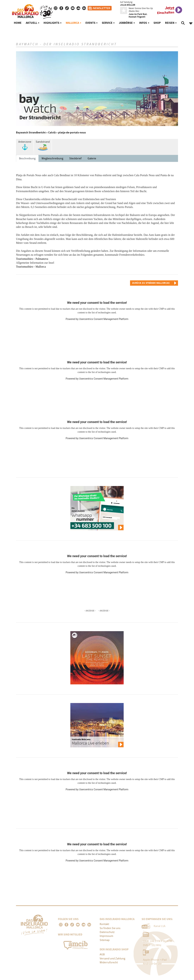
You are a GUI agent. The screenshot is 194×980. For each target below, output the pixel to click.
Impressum (106, 936)
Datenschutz (107, 932)
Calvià (52, 132)
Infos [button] (143, 23)
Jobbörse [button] (126, 23)
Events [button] (90, 23)
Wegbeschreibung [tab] (52, 158)
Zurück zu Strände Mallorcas (151, 283)
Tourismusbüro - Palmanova (32, 259)
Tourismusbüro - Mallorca (31, 267)
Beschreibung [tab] (27, 158)
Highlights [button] (51, 23)
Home (18, 23)
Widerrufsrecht (109, 962)
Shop (157, 23)
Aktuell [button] (31, 23)
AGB (102, 954)
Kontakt (104, 924)
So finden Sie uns (110, 928)
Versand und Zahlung (112, 959)
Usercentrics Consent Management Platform (104, 319)
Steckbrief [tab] (75, 158)
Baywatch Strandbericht (31, 132)
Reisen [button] (170, 23)
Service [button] (107, 23)
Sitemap (105, 940)
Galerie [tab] (92, 158)
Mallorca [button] (72, 23)
